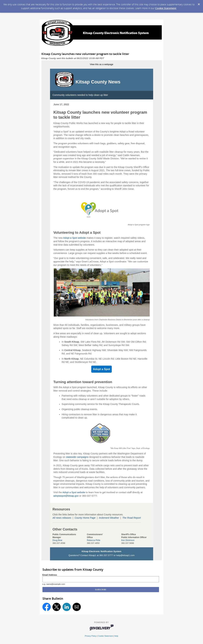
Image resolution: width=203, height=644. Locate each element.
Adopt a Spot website (74, 238)
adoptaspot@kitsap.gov (66, 496)
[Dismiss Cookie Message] (199, 3)
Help (116, 636)
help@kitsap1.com (125, 555)
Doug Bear (57, 540)
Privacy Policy (91, 636)
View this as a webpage (101, 64)
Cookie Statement (166, 8)
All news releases (62, 518)
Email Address (50, 575)
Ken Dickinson (128, 540)
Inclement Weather (109, 518)
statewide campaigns (77, 457)
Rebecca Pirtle (94, 540)
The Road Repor (131, 518)
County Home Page (85, 518)
